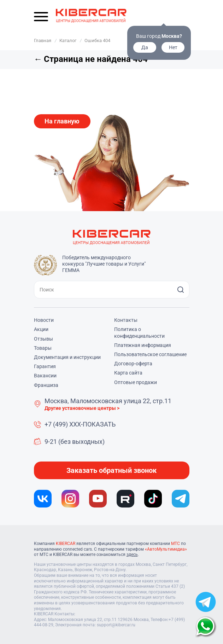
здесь (132, 555)
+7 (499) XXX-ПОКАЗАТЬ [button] (80, 424)
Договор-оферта (133, 364)
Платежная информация (143, 345)
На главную (62, 121)
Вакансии (45, 376)
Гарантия (45, 366)
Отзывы (43, 339)
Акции (41, 329)
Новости (44, 320)
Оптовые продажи (136, 382)
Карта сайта (128, 373)
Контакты (126, 320)
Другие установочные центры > (82, 408)
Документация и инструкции (67, 357)
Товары (43, 348)
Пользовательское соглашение (150, 354)
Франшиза (46, 385)
